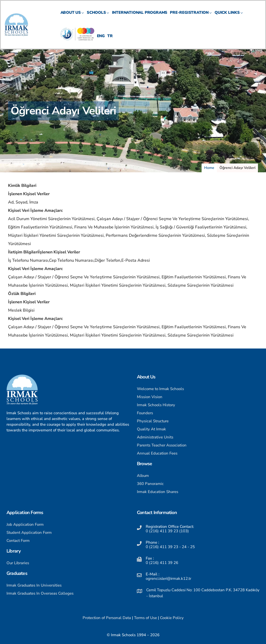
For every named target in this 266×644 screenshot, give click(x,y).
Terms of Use (145, 618)
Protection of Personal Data (107, 618)
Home (209, 168)
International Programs (140, 17)
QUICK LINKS (229, 17)
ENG (101, 40)
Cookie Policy (172, 618)
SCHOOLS (98, 17)
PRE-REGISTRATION (191, 17)
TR (110, 40)
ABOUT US (72, 17)
